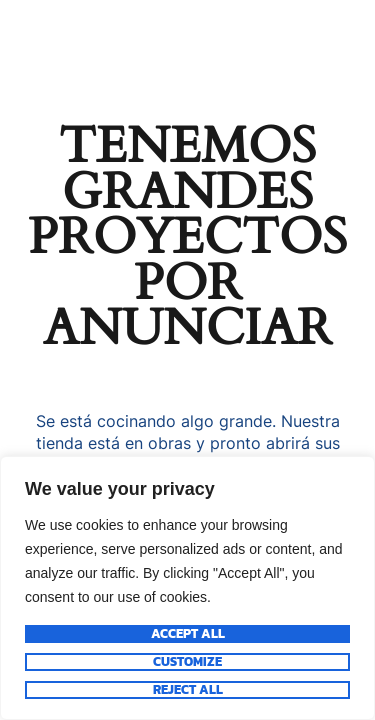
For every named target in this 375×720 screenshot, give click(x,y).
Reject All (188, 690)
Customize (187, 662)
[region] (187, 588)
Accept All (188, 634)
